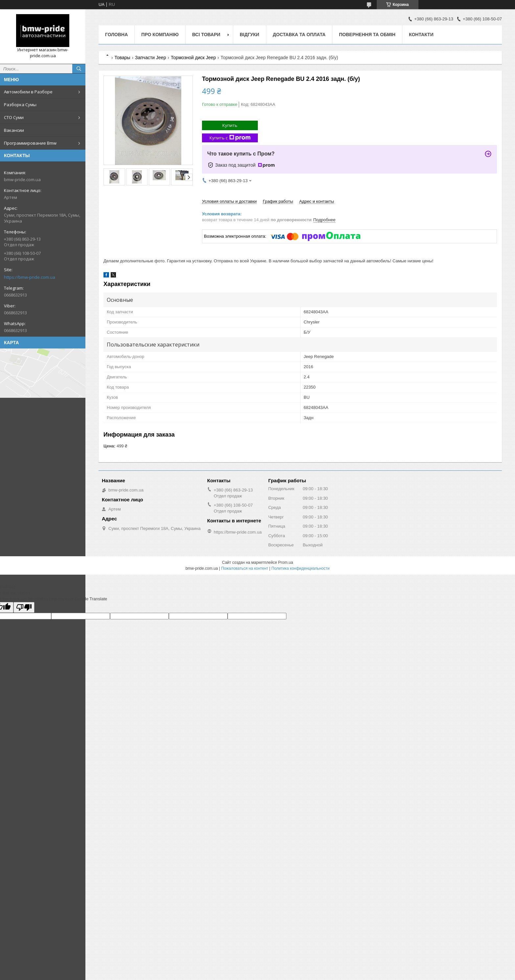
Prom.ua (286, 562)
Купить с (230, 138)
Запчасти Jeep (150, 58)
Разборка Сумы (20, 105)
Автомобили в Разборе (28, 92)
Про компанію (160, 35)
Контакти (421, 35)
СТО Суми (14, 117)
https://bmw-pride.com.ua (30, 277)
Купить (230, 125)
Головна (116, 35)
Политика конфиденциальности (300, 568)
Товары (122, 58)
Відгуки (249, 35)
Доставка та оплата (299, 35)
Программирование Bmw (30, 143)
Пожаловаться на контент (245, 568)
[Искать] (79, 69)
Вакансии (14, 130)
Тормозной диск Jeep (193, 58)
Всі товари (206, 35)
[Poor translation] (24, 607)
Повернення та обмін (367, 35)
